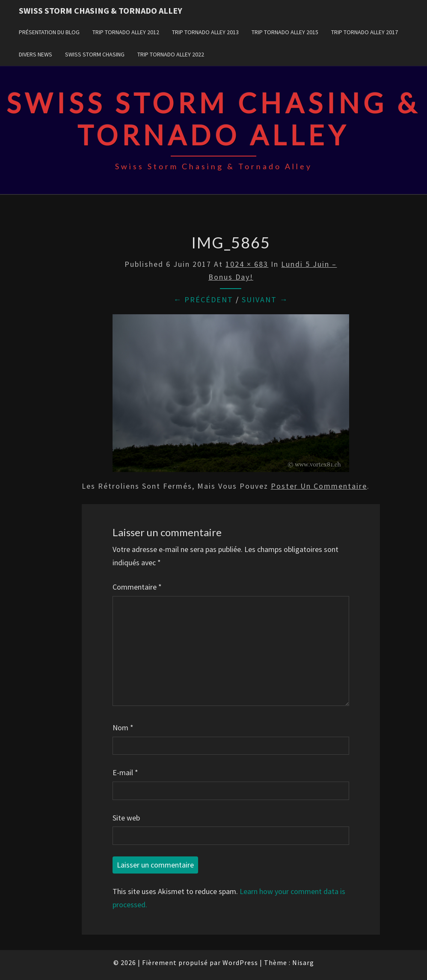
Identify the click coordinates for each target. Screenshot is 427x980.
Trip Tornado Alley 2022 (171, 54)
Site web (126, 818)
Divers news (36, 54)
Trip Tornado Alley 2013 (205, 32)
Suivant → (265, 300)
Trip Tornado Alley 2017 (365, 32)
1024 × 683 (247, 264)
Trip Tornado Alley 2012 (126, 32)
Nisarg (303, 962)
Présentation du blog (49, 32)
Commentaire (137, 587)
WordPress (240, 962)
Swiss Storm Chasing (95, 54)
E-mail (125, 772)
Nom (123, 728)
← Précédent (203, 300)
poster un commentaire (319, 486)
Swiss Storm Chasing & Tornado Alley (101, 10)
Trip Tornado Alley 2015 (285, 32)
